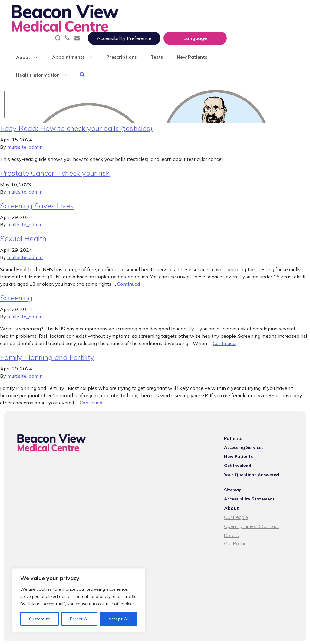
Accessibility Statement (252, 491)
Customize (40, 619)
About (99, 30)
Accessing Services (246, 440)
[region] (79, 600)
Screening (16, 290)
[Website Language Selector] (267, 11)
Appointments (149, 30)
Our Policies (239, 527)
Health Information (165, 51)
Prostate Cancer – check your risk (55, 165)
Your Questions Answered (254, 467)
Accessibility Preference (196, 11)
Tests (244, 30)
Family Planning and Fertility (47, 349)
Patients (236, 430)
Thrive (292, 635)
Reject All (79, 619)
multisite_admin (25, 139)
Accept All (119, 619)
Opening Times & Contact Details (262, 518)
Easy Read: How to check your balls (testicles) (76, 120)
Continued (129, 276)
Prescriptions (204, 30)
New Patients (104, 51)
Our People (239, 509)
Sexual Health (23, 231)
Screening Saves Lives (37, 198)
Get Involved (240, 458)
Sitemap (236, 482)
